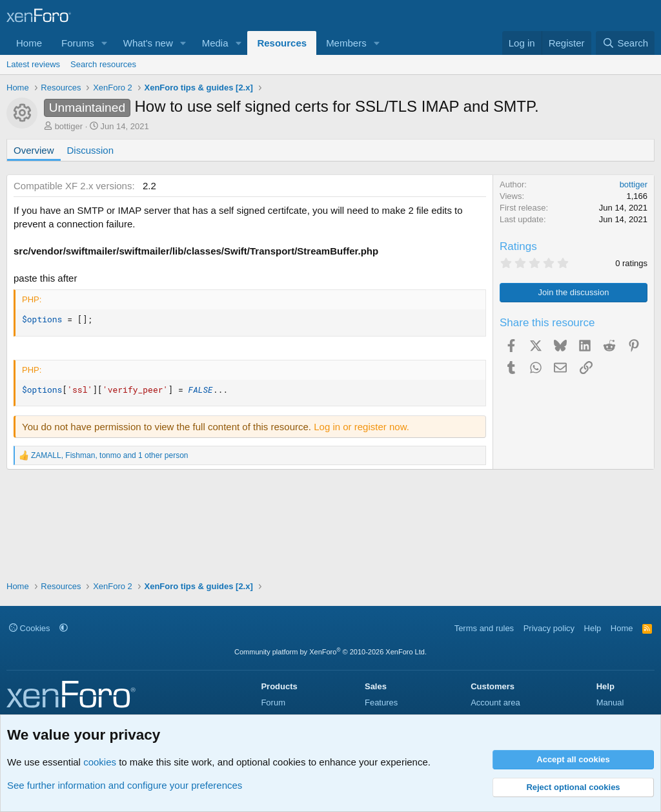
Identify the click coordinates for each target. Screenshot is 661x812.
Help (593, 628)
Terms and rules (484, 628)
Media (215, 43)
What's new (148, 43)
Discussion (91, 150)
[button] (105, 43)
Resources (282, 43)
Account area (495, 703)
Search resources (103, 64)
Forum (273, 703)
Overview (34, 150)
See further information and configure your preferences (125, 785)
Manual (610, 703)
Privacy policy (549, 628)
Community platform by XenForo (330, 652)
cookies (100, 762)
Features (381, 703)
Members (346, 43)
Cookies (30, 628)
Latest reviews (33, 64)
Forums (78, 43)
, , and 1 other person (109, 455)
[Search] (625, 43)
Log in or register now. (361, 427)
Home (29, 43)
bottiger (69, 126)
